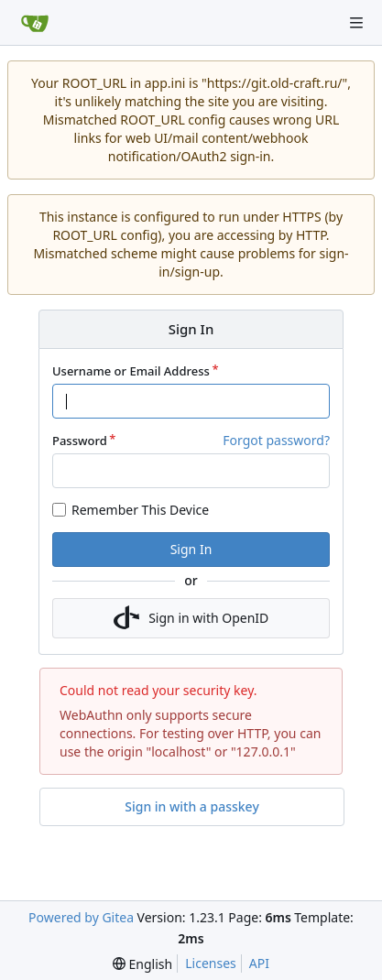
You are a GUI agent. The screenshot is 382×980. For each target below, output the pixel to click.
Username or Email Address (131, 371)
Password (80, 441)
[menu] (142, 964)
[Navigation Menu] (356, 23)
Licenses (211, 963)
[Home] (35, 23)
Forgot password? (276, 440)
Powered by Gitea (81, 917)
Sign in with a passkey (192, 807)
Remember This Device (140, 510)
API (259, 963)
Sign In (191, 549)
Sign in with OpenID (191, 618)
